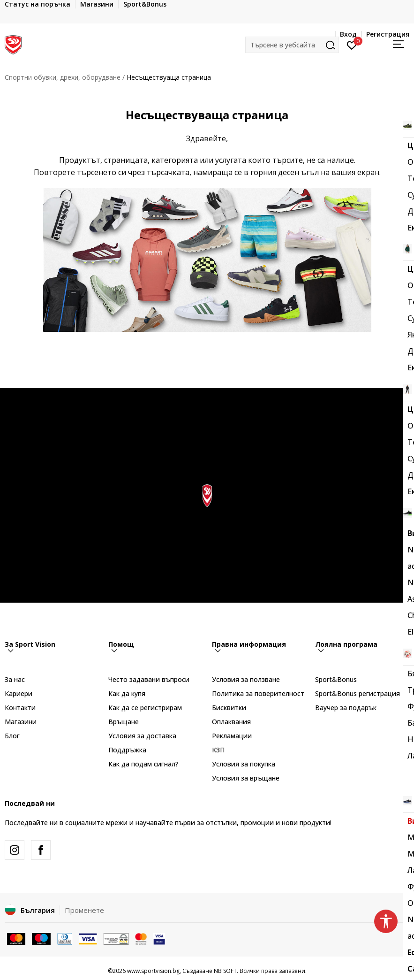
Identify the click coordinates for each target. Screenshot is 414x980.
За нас (15, 679)
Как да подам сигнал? (143, 764)
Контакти (20, 708)
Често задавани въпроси (149, 679)
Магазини (21, 722)
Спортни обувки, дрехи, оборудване (63, 77)
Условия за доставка (142, 736)
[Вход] (352, 45)
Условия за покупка (244, 764)
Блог (12, 736)
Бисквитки (229, 708)
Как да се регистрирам (145, 708)
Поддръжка (127, 750)
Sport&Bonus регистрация (358, 693)
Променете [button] (84, 910)
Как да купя (127, 693)
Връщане (124, 722)
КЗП (218, 750)
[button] (292, 45)
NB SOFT (225, 971)
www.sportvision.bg (153, 971)
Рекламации (232, 736)
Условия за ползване (246, 679)
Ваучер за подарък (346, 708)
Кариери (19, 693)
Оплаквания (231, 722)
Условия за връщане (246, 778)
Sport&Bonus (336, 679)
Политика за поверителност (258, 693)
